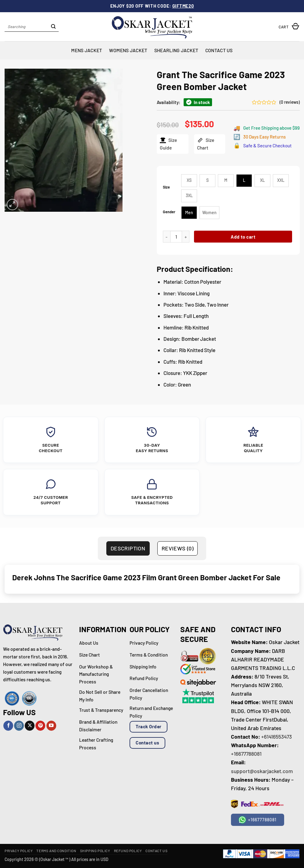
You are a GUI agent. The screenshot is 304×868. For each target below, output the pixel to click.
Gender (169, 212)
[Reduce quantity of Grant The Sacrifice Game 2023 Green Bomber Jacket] (167, 237)
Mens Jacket (87, 50)
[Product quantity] (176, 237)
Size (166, 187)
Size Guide (168, 144)
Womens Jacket (128, 50)
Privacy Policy (19, 851)
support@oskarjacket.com (262, 771)
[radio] (189, 181)
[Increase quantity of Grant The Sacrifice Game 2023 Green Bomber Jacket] (185, 237)
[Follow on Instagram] (19, 726)
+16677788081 (246, 754)
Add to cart (243, 237)
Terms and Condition (56, 851)
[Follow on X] (30, 726)
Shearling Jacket (176, 50)
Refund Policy (128, 851)
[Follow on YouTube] (51, 726)
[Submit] (53, 27)
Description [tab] (128, 548)
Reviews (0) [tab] (178, 548)
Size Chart (205, 144)
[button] (289, 27)
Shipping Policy (95, 851)
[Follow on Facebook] (8, 726)
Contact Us (219, 50)
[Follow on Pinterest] (40, 726)
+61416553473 (277, 737)
